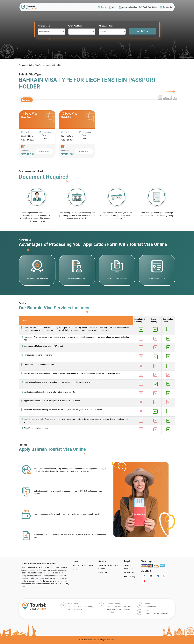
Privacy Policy (130, 572)
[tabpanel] (97, 134)
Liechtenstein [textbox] (45, 32)
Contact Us (166, 7)
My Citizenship (44, 26)
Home (102, 7)
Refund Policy (130, 576)
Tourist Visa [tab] (27, 100)
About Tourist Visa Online (83, 565)
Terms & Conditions (129, 567)
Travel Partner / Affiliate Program (108, 567)
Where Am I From (75, 26)
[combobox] (51, 32)
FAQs (75, 570)
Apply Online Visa (128, 7)
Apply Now (44, 151)
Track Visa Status (148, 7)
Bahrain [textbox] (103, 32)
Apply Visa (143, 31)
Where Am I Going (106, 26)
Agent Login (103, 572)
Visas (112, 7)
